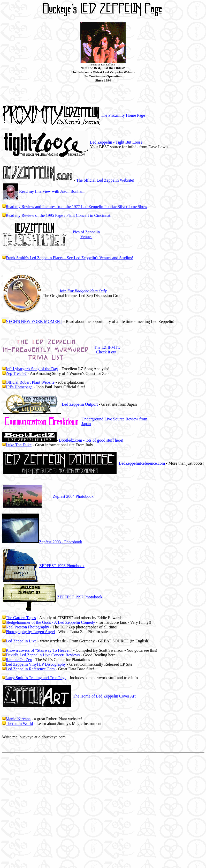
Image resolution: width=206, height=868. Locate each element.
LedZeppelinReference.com (142, 463)
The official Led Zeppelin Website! (105, 180)
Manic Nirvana (18, 719)
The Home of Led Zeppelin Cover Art (104, 696)
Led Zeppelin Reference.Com (31, 669)
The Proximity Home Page (123, 115)
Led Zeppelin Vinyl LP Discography (36, 664)
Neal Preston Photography (27, 627)
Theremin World (19, 724)
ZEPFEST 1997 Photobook (80, 597)
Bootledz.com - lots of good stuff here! (91, 440)
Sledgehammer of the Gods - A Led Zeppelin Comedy (50, 622)
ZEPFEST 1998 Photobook (62, 566)
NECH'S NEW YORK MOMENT (34, 321)
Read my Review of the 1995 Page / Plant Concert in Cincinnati (59, 215)
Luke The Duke (19, 445)
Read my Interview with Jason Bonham (52, 191)
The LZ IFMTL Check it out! (107, 350)
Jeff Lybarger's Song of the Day (32, 369)
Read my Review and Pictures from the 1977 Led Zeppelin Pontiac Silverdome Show (76, 207)
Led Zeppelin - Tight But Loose (116, 142)
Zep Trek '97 (16, 373)
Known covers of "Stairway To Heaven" (39, 650)
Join (83, 291)
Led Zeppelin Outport (80, 404)
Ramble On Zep (19, 660)
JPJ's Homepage (19, 387)
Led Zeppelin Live (21, 641)
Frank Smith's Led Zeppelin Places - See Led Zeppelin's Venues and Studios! (69, 258)
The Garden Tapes (21, 618)
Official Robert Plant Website (31, 382)
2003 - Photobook (61, 542)
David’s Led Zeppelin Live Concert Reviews (43, 655)
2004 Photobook (73, 496)
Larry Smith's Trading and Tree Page (36, 678)
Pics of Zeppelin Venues (86, 234)
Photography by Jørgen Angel (30, 632)
